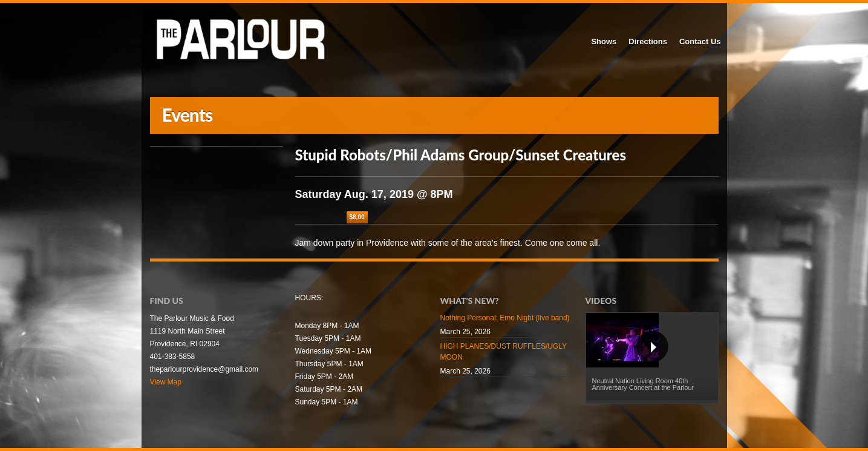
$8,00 (357, 217)
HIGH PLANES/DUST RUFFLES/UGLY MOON (504, 352)
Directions (648, 41)
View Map (166, 382)
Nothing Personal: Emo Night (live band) (505, 318)
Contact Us (700, 41)
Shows (604, 41)
